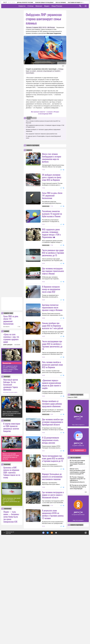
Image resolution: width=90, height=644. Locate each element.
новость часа (8, 408)
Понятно (82, 627)
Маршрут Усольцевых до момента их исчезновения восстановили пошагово (52, 555)
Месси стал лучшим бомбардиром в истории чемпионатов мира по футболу (11, 551)
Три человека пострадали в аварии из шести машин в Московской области (53, 589)
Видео (52, 6)
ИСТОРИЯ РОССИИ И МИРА (10, 487)
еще (86, 586)
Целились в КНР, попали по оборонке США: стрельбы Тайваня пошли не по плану (12, 567)
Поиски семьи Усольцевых (44, 2)
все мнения (17, 439)
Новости (27, 6)
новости (29, 150)
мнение (6, 426)
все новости (6, 421)
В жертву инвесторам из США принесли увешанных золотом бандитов (12, 522)
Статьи (36, 6)
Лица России (62, 6)
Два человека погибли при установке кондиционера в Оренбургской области (53, 485)
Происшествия (7, 458)
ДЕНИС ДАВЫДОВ (8, 439)
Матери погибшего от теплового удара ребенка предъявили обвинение (52, 467)
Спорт (4, 545)
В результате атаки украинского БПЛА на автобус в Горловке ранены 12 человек (53, 609)
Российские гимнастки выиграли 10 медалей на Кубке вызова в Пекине (52, 229)
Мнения (44, 6)
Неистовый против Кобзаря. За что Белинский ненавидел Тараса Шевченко (11, 479)
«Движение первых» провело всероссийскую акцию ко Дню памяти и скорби (52, 447)
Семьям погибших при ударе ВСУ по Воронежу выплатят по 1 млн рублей (53, 373)
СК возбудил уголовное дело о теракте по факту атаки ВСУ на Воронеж (52, 177)
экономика (8, 603)
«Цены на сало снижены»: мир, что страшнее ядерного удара (11, 432)
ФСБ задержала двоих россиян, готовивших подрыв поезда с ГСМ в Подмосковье (10, 463)
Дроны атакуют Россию (25, 2)
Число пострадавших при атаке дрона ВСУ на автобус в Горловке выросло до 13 (53, 537)
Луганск (29, 27)
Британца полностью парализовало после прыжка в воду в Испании (52, 339)
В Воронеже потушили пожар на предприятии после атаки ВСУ (51, 321)
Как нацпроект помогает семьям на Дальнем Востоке (42, 134)
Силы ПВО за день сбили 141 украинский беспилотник (11, 414)
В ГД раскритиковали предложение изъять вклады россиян (50, 519)
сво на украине (75, 552)
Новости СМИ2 (73, 492)
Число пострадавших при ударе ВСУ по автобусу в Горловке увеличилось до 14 (52, 392)
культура (7, 471)
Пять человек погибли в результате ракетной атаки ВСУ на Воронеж (12, 508)
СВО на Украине (61, 2)
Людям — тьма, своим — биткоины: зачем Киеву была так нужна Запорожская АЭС (11, 611)
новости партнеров (33, 145)
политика (7, 515)
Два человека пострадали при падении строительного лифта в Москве (53, 302)
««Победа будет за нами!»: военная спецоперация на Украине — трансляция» (45, 71)
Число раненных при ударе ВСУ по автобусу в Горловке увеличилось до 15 (12, 595)
